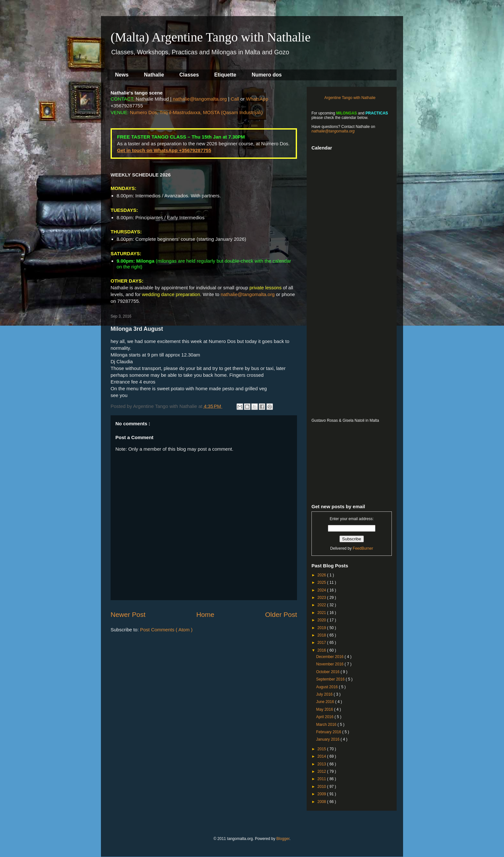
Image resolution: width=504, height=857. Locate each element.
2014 (322, 756)
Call (235, 99)
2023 (322, 598)
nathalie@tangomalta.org (200, 99)
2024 (322, 590)
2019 (322, 628)
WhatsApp (257, 99)
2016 (322, 650)
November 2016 (330, 664)
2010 (322, 787)
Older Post (281, 614)
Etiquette (225, 75)
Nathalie (154, 75)
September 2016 (331, 679)
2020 (322, 620)
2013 (322, 764)
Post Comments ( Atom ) (166, 630)
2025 (322, 582)
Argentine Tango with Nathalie (350, 98)
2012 (322, 771)
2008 (322, 802)
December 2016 (330, 657)
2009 (322, 794)
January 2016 (328, 739)
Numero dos (267, 75)
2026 (322, 575)
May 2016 (325, 709)
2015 (322, 749)
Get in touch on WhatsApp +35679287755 (164, 150)
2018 (322, 635)
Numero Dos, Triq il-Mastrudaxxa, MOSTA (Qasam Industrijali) (196, 112)
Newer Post (128, 614)
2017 (322, 643)
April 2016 (325, 717)
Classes (189, 75)
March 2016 (327, 725)
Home (205, 614)
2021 (322, 613)
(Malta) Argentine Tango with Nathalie (211, 37)
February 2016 (329, 732)
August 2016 (327, 687)
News (122, 75)
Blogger (283, 839)
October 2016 (328, 672)
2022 (322, 605)
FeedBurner (363, 548)
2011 (322, 779)
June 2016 (325, 702)
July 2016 (325, 694)
